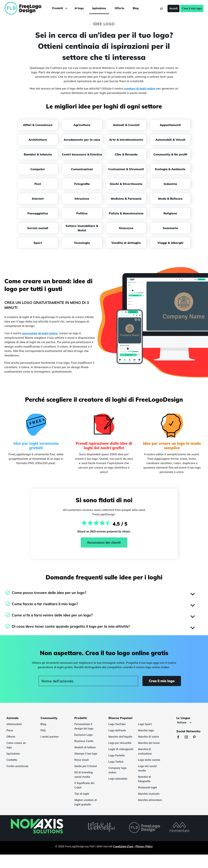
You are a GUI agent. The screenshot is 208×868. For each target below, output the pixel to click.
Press (10, 730)
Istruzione (82, 199)
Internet (38, 199)
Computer (38, 169)
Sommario (170, 228)
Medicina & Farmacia (126, 199)
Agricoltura (82, 125)
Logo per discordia (120, 743)
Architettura (38, 140)
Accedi (173, 8)
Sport (38, 243)
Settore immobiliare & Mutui (82, 228)
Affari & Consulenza (38, 125)
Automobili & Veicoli (170, 140)
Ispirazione (99, 8)
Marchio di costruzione (145, 751)
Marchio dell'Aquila (120, 737)
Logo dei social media (147, 768)
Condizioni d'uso (123, 846)
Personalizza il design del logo (84, 726)
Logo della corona (149, 760)
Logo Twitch (116, 762)
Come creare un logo (16, 745)
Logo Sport (145, 724)
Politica (82, 213)
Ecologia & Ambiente (170, 169)
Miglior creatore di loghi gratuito (86, 802)
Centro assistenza (17, 766)
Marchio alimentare (150, 800)
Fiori (38, 184)
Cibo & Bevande (126, 154)
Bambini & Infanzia (38, 154)
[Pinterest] (196, 738)
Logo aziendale (118, 779)
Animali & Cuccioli (126, 125)
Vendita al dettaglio (126, 243)
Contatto (12, 760)
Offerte (119, 8)
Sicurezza (126, 228)
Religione (170, 213)
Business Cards (84, 741)
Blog (136, 8)
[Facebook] (180, 738)
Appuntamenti (170, 125)
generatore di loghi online (40, 333)
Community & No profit (170, 154)
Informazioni (14, 724)
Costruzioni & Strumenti (126, 169)
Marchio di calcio (148, 737)
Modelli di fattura (85, 747)
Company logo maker (117, 770)
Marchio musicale (149, 794)
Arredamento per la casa (82, 140)
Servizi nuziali (38, 228)
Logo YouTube (117, 724)
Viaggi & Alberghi (170, 243)
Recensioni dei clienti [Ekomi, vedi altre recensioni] (104, 542)
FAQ (43, 730)
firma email (82, 760)
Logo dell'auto (117, 730)
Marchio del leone (149, 743)
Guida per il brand (86, 766)
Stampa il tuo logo (86, 754)
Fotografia (82, 184)
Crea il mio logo (192, 8)
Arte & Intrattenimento (126, 140)
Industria (170, 184)
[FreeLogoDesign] (24, 8)
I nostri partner (50, 737)
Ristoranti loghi (147, 788)
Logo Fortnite (117, 755)
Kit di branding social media (84, 775)
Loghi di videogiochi (121, 749)
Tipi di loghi (82, 794)
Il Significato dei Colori (84, 785)
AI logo (79, 8)
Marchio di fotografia (144, 779)
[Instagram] (188, 738)
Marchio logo (146, 730)
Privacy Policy (144, 846)
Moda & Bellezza (170, 199)
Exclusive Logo (83, 735)
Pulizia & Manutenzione (126, 213)
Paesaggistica (38, 213)
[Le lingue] (184, 723)
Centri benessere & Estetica (82, 154)
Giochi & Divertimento (126, 184)
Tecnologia (82, 243)
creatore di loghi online (140, 88)
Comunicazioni (82, 169)
